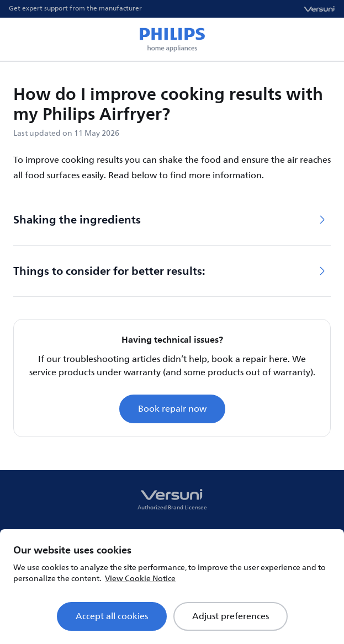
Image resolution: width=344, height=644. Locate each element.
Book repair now (172, 409)
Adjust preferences (231, 616)
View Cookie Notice (140, 579)
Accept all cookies (112, 616)
